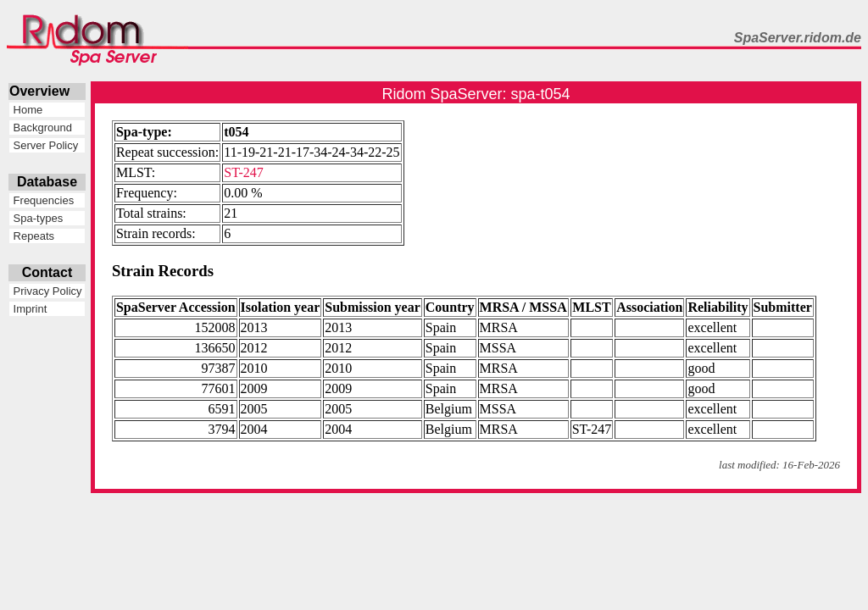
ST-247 (244, 172)
